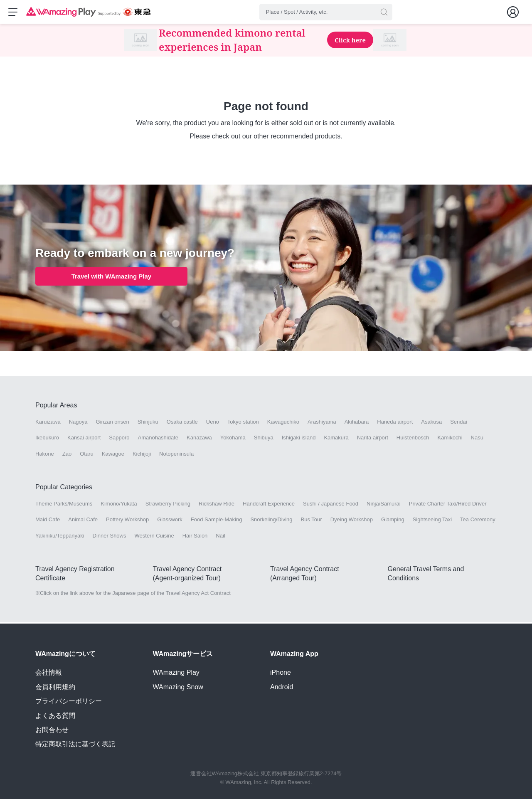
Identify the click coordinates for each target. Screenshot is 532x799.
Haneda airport (395, 423)
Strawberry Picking (168, 505)
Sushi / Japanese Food (331, 505)
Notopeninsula (176, 455)
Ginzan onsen (113, 423)
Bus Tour (312, 521)
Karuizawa (48, 423)
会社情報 (49, 672)
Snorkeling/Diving (271, 521)
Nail (220, 536)
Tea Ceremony (478, 521)
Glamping (393, 521)
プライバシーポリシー (69, 701)
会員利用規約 (55, 687)
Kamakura (336, 439)
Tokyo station (243, 423)
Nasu (477, 439)
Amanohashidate (158, 439)
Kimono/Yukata (119, 505)
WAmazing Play (176, 672)
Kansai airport (84, 439)
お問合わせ (52, 730)
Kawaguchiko (283, 423)
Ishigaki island (299, 439)
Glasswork (170, 521)
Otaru (87, 455)
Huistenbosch (413, 439)
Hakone (45, 455)
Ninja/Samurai (384, 505)
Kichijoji (142, 455)
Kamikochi (450, 439)
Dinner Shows (110, 536)
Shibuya (264, 439)
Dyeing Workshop (352, 521)
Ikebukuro (47, 439)
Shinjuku (148, 423)
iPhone (281, 672)
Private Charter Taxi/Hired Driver (448, 505)
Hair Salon (195, 536)
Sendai (458, 423)
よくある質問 (55, 716)
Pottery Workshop (127, 521)
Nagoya (78, 423)
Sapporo (119, 439)
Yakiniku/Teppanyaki (60, 536)
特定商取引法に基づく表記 (75, 744)
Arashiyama (322, 423)
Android (282, 687)
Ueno (213, 423)
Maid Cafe (48, 521)
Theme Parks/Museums (64, 505)
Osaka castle (182, 423)
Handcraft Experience (269, 505)
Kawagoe (113, 455)
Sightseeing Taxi (432, 521)
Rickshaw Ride (217, 505)
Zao (67, 455)
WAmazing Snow (178, 687)
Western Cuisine (154, 536)
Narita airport (373, 439)
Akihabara (357, 423)
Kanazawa (199, 439)
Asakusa (431, 423)
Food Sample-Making (217, 521)
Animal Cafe (83, 521)
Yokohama (233, 439)
